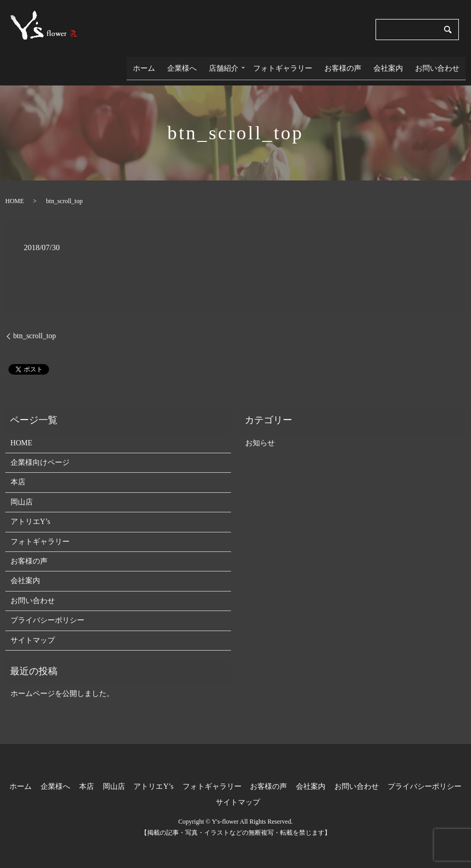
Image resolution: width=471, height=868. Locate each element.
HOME (15, 194)
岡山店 (22, 495)
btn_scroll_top (35, 329)
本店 (18, 476)
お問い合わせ (440, 65)
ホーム (170, 65)
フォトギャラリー (300, 65)
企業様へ (204, 65)
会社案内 (396, 65)
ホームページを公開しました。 (62, 687)
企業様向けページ (40, 456)
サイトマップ (33, 633)
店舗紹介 (241, 65)
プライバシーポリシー (47, 614)
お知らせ (260, 436)
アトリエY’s (30, 515)
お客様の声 (355, 65)
